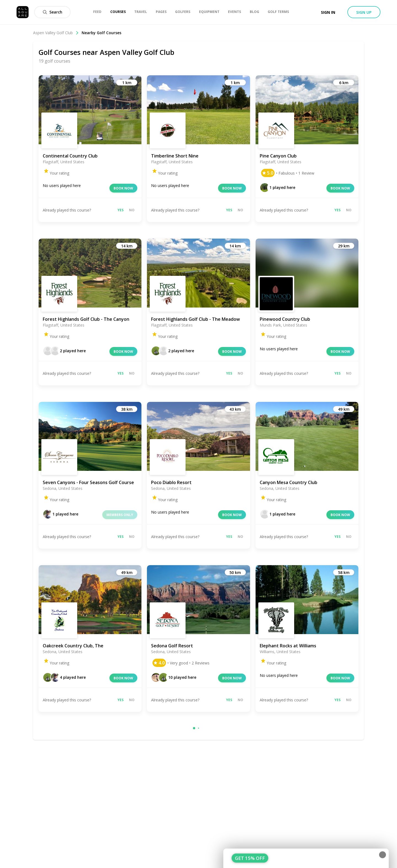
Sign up (364, 12)
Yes (120, 210)
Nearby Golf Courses (101, 33)
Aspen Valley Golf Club (56, 33)
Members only (120, 515)
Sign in (328, 12)
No (132, 210)
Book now (123, 188)
